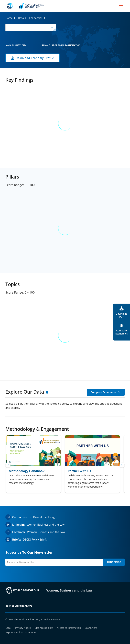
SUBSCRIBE (114, 562)
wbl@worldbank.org (42, 517)
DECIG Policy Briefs (35, 540)
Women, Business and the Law (69, 590)
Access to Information (69, 628)
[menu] (121, 5)
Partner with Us (79, 471)
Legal (8, 628)
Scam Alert (91, 628)
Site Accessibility (44, 628)
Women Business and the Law (46, 525)
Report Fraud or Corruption (21, 632)
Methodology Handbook (27, 471)
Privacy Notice (23, 628)
